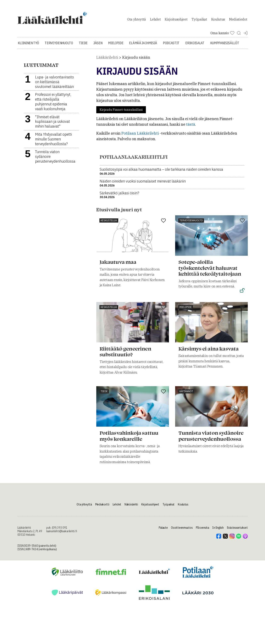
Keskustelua (109, 221)
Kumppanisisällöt (225, 44)
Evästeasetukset (237, 528)
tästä (191, 125)
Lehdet (155, 19)
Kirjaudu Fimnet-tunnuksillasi (121, 110)
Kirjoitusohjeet (176, 19)
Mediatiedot (238, 19)
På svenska (202, 528)
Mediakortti (102, 505)
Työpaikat (199, 19)
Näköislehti (131, 505)
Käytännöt (186, 392)
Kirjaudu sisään (136, 58)
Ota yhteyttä (137, 19)
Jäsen (98, 44)
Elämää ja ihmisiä (143, 44)
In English (218, 528)
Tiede (83, 44)
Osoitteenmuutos (182, 528)
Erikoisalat (195, 44)
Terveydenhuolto (59, 44)
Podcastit (171, 44)
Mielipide (116, 44)
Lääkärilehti (107, 58)
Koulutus (218, 19)
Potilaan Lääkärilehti (140, 134)
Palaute (163, 528)
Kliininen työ (28, 44)
